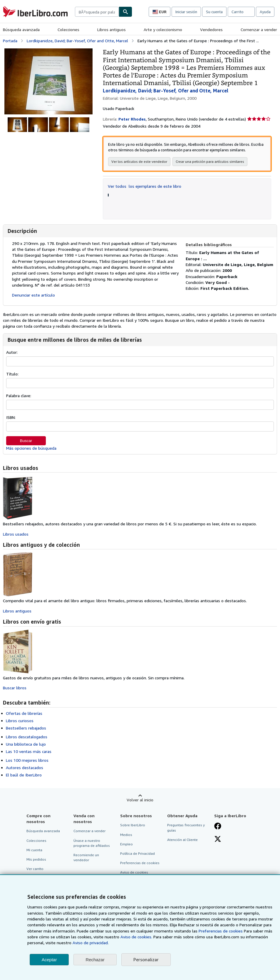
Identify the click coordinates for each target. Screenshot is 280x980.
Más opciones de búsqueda (31, 448)
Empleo (126, 844)
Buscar (26, 441)
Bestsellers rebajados (26, 728)
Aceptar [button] (49, 960)
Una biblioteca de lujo (26, 744)
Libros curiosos (20, 721)
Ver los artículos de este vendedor (139, 161)
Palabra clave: (19, 396)
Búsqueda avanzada (21, 29)
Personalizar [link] (146, 959)
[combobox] (97, 12)
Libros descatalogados (27, 737)
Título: (12, 374)
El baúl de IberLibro (24, 775)
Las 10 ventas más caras (29, 751)
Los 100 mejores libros (27, 760)
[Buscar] (125, 12)
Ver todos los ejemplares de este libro (145, 186)
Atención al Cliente (182, 840)
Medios (126, 835)
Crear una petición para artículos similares (210, 161)
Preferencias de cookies (221, 931)
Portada (10, 41)
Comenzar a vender (259, 29)
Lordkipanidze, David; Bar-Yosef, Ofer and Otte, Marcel (77, 41)
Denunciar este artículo (33, 295)
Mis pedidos (36, 859)
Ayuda (265, 12)
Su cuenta (214, 12)
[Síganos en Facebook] (218, 827)
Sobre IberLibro (133, 825)
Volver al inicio (140, 800)
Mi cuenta (34, 850)
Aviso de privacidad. (91, 943)
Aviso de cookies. (136, 937)
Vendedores (211, 29)
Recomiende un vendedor (86, 857)
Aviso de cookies (134, 872)
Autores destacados (25, 767)
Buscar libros (15, 688)
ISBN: (11, 417)
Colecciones (68, 29)
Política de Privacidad (138, 853)
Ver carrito (35, 869)
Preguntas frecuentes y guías (186, 827)
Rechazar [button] (95, 960)
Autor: (12, 352)
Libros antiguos (112, 29)
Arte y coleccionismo (163, 29)
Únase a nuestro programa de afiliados (92, 843)
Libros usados (16, 534)
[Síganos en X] (218, 839)
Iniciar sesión (186, 12)
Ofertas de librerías (24, 713)
